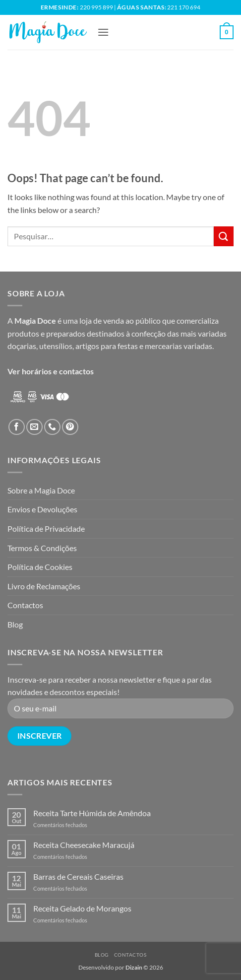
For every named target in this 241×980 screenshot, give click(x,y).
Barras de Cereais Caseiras (78, 876)
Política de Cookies (40, 567)
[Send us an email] (34, 427)
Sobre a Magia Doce (41, 490)
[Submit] (224, 236)
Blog (15, 624)
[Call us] (52, 427)
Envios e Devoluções (42, 509)
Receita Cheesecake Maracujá (84, 845)
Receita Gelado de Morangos (82, 908)
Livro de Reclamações (44, 586)
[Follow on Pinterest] (70, 427)
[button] (103, 32)
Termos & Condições (42, 548)
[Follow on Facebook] (17, 427)
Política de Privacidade (46, 528)
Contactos (25, 605)
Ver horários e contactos (51, 371)
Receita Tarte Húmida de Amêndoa (92, 813)
